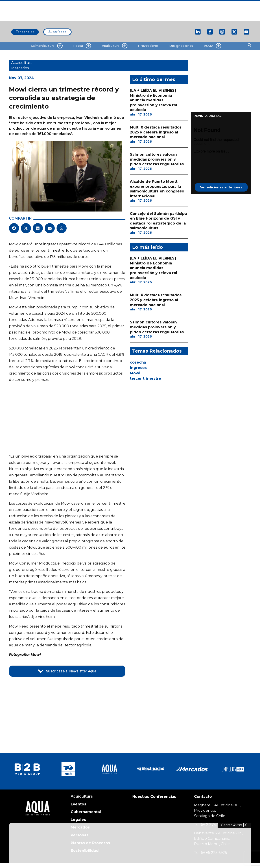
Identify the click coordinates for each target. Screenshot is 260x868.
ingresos (138, 368)
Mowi (135, 373)
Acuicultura (115, 46)
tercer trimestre (145, 378)
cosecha (138, 362)
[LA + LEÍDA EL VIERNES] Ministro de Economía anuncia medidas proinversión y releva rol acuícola (154, 100)
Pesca (82, 46)
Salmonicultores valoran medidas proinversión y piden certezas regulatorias (157, 159)
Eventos (78, 804)
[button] (14, 228)
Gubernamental (86, 812)
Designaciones (181, 46)
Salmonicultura (47, 46)
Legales (78, 820)
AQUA (213, 46)
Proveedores (148, 46)
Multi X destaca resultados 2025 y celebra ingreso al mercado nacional (156, 132)
